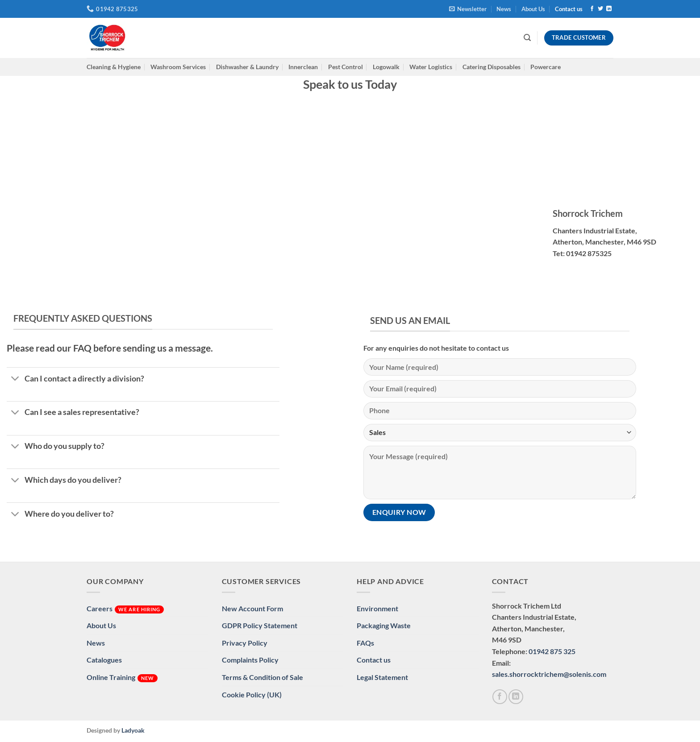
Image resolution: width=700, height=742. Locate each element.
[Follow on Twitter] (600, 9)
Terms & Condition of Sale (262, 677)
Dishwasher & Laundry (247, 67)
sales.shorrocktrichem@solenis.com (549, 674)
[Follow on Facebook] (592, 9)
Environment (377, 608)
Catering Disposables (492, 67)
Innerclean (303, 67)
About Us (533, 9)
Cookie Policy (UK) (252, 694)
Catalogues (104, 660)
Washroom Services (178, 67)
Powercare (546, 67)
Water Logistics (431, 67)
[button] (468, 9)
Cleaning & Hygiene (114, 67)
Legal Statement (382, 677)
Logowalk (386, 67)
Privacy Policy (245, 643)
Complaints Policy (250, 660)
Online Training (122, 678)
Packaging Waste (384, 625)
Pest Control (346, 67)
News (504, 9)
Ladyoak (133, 730)
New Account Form (252, 608)
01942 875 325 (552, 651)
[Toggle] (15, 379)
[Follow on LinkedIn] (609, 9)
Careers (125, 609)
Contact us (569, 9)
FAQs (365, 643)
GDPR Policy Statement (260, 625)
